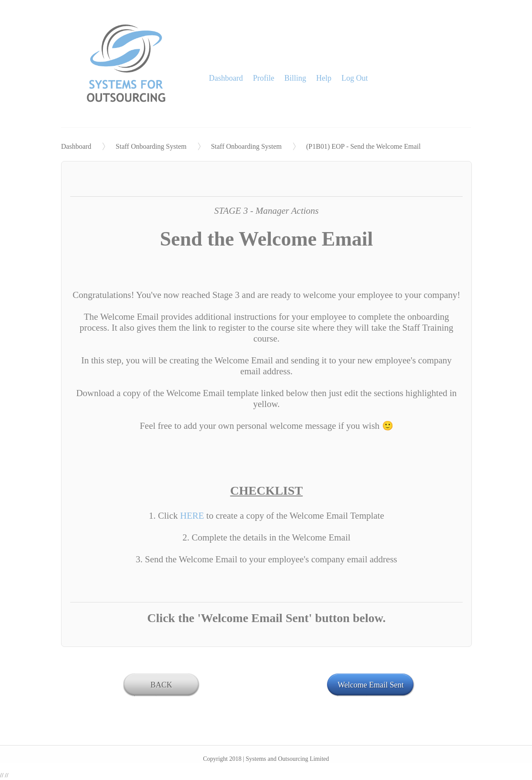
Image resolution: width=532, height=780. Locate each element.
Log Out (355, 78)
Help (324, 78)
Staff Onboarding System (151, 146)
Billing (295, 78)
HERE (193, 516)
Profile (264, 78)
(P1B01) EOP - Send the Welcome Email (363, 146)
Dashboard (226, 78)
